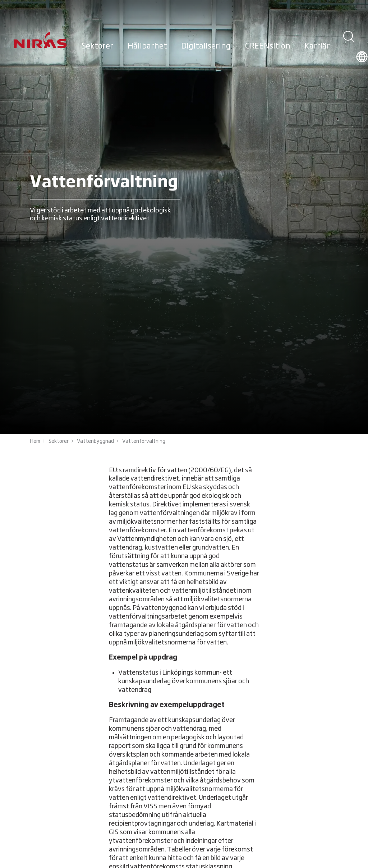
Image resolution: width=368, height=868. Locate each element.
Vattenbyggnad (95, 441)
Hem (35, 441)
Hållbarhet (147, 46)
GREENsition (268, 46)
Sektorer (97, 46)
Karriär (317, 46)
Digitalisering (206, 46)
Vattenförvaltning (144, 441)
